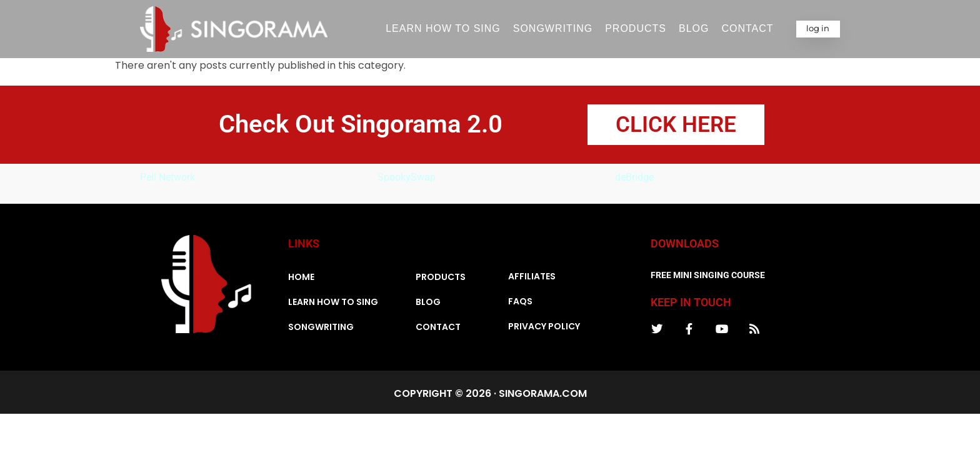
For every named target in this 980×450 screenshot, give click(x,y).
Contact (747, 28)
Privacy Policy (544, 329)
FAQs (520, 304)
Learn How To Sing (443, 28)
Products (636, 28)
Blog (694, 28)
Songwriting (553, 28)
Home (301, 280)
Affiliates (532, 279)
